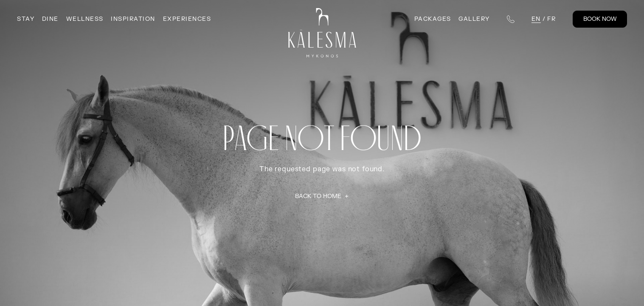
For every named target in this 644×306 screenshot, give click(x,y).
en (536, 19)
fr (551, 19)
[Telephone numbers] (511, 19)
